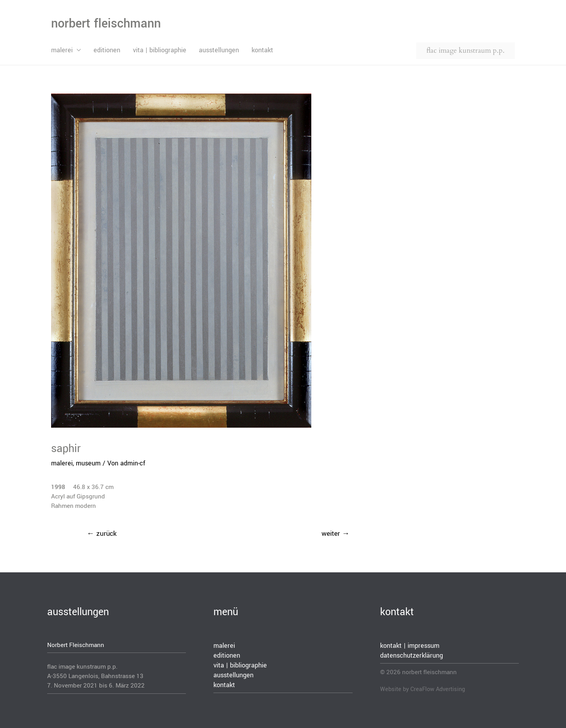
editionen (107, 50)
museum (88, 463)
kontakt (262, 50)
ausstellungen (219, 50)
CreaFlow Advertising (438, 689)
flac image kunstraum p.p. (466, 51)
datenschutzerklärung (412, 655)
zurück (102, 534)
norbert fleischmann (106, 24)
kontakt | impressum (410, 646)
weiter (335, 534)
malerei (62, 50)
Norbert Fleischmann (76, 645)
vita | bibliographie (160, 50)
